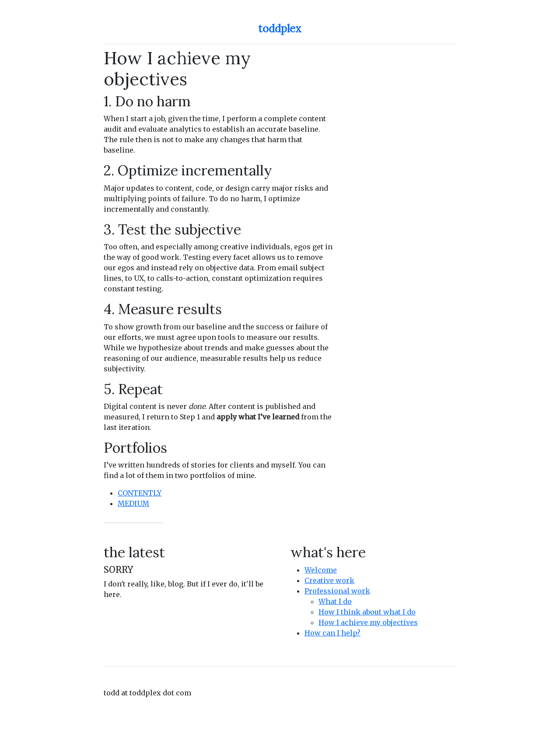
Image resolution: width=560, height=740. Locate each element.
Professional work (337, 591)
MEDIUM (133, 503)
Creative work (329, 580)
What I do (335, 601)
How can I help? (332, 633)
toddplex (280, 29)
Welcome (321, 570)
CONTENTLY (140, 493)
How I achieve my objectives (368, 622)
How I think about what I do (367, 612)
